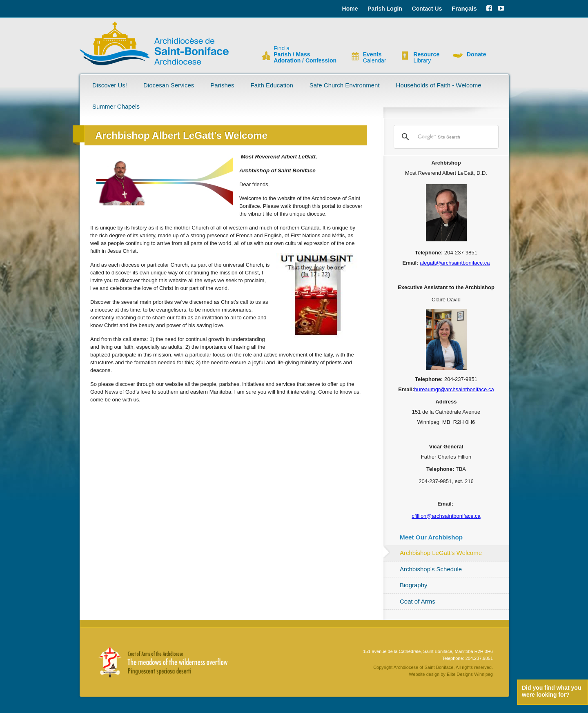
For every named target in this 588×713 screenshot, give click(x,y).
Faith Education (272, 85)
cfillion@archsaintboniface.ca (446, 516)
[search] (445, 137)
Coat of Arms (418, 601)
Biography (414, 585)
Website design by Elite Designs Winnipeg (451, 674)
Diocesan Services (169, 85)
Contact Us (427, 9)
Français (464, 8)
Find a (305, 55)
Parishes (222, 85)
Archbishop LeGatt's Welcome (441, 553)
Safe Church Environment (345, 85)
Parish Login (385, 9)
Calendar (375, 58)
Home (350, 9)
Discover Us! (110, 85)
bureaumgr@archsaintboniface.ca (454, 389)
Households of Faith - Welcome (439, 85)
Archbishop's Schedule (431, 569)
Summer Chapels (116, 106)
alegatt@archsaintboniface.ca (455, 263)
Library (426, 58)
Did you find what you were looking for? (551, 691)
